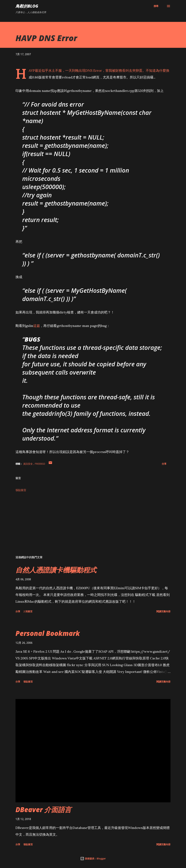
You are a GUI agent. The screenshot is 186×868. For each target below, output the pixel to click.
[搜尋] (156, 6)
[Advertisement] (93, 526)
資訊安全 (28, 464)
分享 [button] (164, 464)
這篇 (37, 326)
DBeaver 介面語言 (43, 809)
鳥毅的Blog (27, 6)
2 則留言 (28, 611)
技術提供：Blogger (93, 858)
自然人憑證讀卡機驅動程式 (56, 570)
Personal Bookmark (48, 633)
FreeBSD (40, 464)
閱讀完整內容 (163, 611)
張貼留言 (21, 490)
